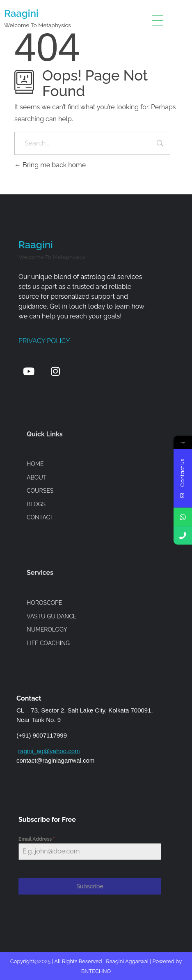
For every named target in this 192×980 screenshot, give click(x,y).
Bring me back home (50, 165)
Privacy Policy (44, 341)
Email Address (37, 839)
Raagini (21, 13)
